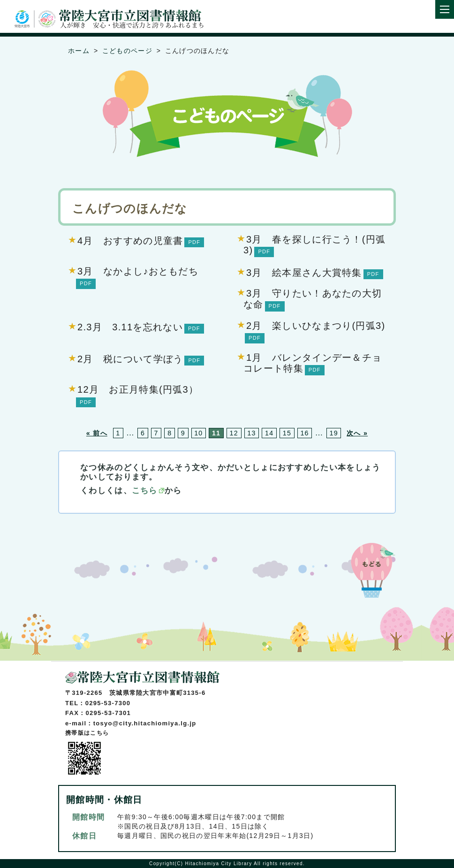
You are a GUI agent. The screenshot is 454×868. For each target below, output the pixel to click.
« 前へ (97, 433)
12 (234, 433)
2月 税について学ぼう (130, 359)
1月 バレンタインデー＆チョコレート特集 (313, 363)
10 (198, 433)
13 (251, 433)
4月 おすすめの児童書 (130, 241)
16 (304, 433)
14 (269, 433)
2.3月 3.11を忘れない (130, 327)
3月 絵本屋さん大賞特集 (304, 273)
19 (333, 433)
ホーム (79, 51)
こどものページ (127, 51)
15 (287, 433)
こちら (145, 491)
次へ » (357, 433)
